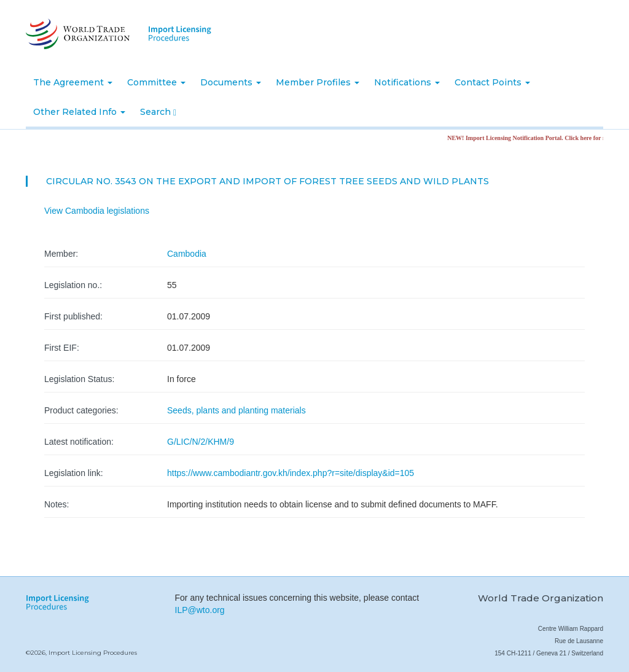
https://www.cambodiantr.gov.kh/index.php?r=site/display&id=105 (291, 473)
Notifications (407, 82)
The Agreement (73, 82)
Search (158, 112)
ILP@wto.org (200, 610)
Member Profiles (318, 82)
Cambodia (187, 254)
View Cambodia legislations (97, 211)
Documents (231, 82)
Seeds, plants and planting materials (236, 410)
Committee (156, 82)
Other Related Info (79, 112)
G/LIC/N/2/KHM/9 (201, 442)
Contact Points (492, 82)
